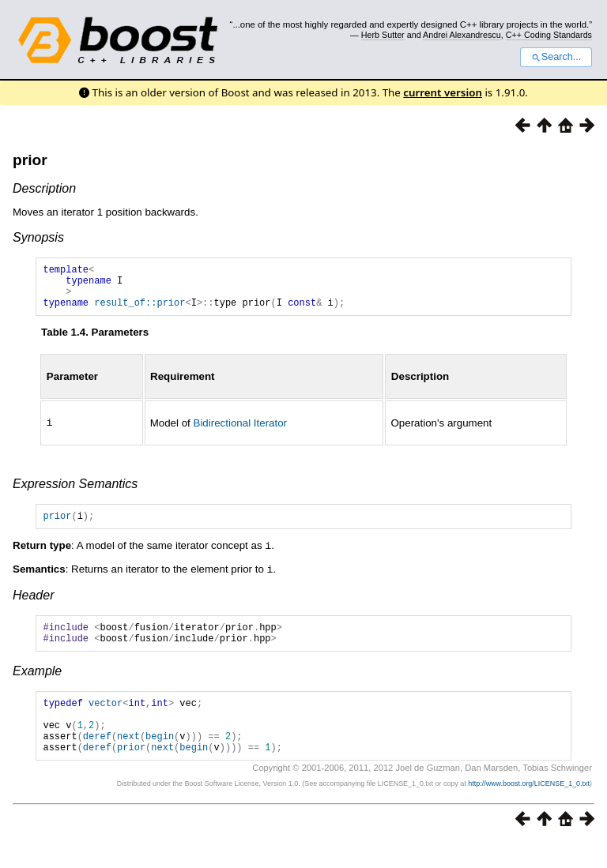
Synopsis (38, 237)
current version (443, 92)
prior (30, 160)
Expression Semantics (75, 492)
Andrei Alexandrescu (462, 35)
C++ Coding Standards (549, 35)
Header (33, 605)
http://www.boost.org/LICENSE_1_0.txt (529, 810)
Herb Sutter (383, 35)
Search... (556, 57)
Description (44, 188)
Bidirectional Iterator (241, 432)
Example (37, 685)
